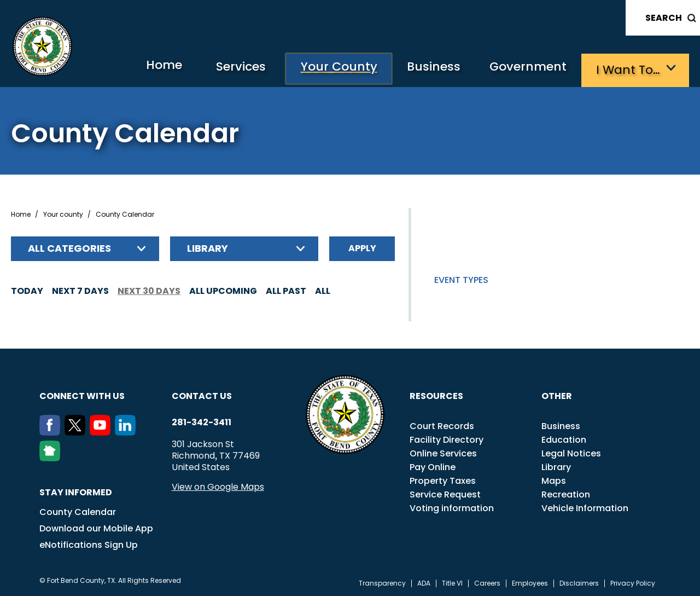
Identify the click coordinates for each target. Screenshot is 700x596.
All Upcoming (223, 289)
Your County (328, 69)
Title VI (452, 582)
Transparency (382, 582)
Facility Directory (447, 438)
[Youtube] (102, 431)
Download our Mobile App (96, 527)
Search (664, 18)
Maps (554, 479)
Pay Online (433, 465)
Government (525, 69)
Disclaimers (579, 582)
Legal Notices (571, 452)
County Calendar (78, 510)
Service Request (445, 493)
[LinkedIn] (127, 431)
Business (427, 69)
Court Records (442, 424)
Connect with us (82, 394)
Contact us (202, 394)
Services (226, 69)
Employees (530, 582)
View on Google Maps (218, 485)
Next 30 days (149, 289)
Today (27, 289)
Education (564, 438)
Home (144, 68)
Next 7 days (80, 289)
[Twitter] (77, 431)
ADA (424, 582)
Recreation (566, 493)
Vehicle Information (585, 507)
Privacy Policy (633, 582)
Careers (487, 582)
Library (556, 465)
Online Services (443, 452)
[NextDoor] (52, 456)
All (323, 289)
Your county (63, 213)
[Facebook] (52, 431)
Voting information (452, 507)
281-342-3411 (202, 421)
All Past (286, 289)
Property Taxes (443, 479)
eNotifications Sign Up (89, 543)
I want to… (629, 69)
